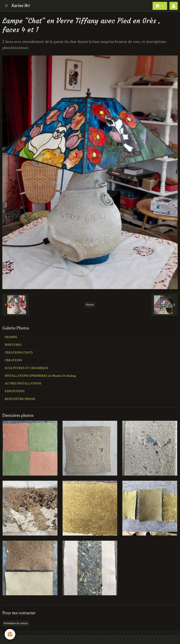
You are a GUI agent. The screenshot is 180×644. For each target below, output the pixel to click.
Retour (90, 305)
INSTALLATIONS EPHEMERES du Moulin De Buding (40, 376)
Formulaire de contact (16, 623)
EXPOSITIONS (15, 391)
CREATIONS (13, 360)
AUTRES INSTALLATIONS (23, 383)
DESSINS (11, 337)
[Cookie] (10, 634)
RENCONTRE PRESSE (20, 399)
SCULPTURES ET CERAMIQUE (26, 368)
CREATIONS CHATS (19, 353)
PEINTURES (13, 345)
